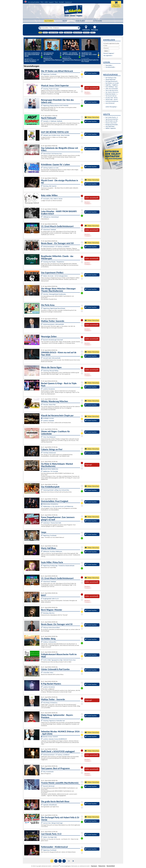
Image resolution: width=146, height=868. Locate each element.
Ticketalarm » (88, 94)
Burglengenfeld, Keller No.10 (51, 599)
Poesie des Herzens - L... (112, 94)
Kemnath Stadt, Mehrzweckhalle (52, 358)
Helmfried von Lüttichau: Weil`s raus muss (89, 55)
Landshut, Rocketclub (49, 389)
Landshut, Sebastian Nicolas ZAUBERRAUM (55, 739)
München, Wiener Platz (49, 405)
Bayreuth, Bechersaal (49, 786)
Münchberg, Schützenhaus (50, 703)
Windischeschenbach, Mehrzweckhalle (53, 324)
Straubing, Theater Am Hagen (51, 89)
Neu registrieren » (108, 55)
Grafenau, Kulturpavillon (50, 642)
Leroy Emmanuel (110, 103)
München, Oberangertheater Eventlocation (55, 294)
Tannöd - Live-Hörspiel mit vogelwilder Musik (70, 54)
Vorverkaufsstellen (34, 2)
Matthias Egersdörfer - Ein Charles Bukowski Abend (32, 55)
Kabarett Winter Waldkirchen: (50, 469)
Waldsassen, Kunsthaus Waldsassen (53, 551)
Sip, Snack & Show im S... (112, 92)
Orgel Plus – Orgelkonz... (112, 85)
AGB (46, 2)
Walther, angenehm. (111, 128)
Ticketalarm (80, 21)
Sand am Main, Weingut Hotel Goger (53, 823)
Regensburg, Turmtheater (50, 74)
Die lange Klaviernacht (111, 81)
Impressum (68, 2)
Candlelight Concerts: (48, 418)
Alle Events (49, 21)
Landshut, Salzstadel (49, 421)
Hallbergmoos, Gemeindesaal (51, 217)
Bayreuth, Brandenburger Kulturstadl (53, 340)
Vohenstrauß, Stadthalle (49, 230)
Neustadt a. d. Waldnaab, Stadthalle (53, 121)
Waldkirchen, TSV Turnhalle (50, 471)
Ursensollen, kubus (48, 673)
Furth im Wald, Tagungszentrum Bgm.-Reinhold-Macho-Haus (59, 660)
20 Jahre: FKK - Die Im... (112, 98)
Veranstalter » (109, 65)
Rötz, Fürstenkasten (48, 772)
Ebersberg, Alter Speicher (50, 186)
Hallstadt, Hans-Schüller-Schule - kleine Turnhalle (56, 135)
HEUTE (65, 21)
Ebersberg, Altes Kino (49, 613)
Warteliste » (87, 92)
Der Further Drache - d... (112, 117)
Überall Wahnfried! (110, 79)
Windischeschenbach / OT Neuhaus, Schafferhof (56, 246)
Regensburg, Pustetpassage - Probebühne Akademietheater (59, 566)
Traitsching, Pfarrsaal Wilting (51, 371)
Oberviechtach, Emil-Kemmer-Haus (53, 154)
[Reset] (79, 28)
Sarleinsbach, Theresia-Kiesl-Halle (52, 523)
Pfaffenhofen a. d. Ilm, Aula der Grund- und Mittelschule (58, 506)
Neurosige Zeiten (110, 126)
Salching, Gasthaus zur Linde (51, 168)
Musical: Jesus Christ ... (112, 123)
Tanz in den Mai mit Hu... (112, 90)
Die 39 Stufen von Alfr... (112, 121)
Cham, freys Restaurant (49, 437)
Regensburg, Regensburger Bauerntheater (54, 308)
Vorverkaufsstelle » (110, 67)
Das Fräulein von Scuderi (112, 83)
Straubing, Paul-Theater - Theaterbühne (54, 262)
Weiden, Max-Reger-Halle (50, 837)
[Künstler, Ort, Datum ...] (59, 28)
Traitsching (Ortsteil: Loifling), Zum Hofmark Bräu (56, 490)
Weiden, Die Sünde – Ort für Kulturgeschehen (55, 276)
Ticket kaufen (91, 73)
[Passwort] (111, 48)
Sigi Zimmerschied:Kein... (112, 119)
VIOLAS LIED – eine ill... (112, 99)
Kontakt (61, 2)
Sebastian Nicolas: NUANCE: (50, 737)
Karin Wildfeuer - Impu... (112, 87)
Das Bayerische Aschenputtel (49, 54)
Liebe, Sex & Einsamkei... (112, 89)
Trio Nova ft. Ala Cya (111, 96)
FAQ (42, 2)
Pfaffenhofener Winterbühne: (50, 504)
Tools (56, 2)
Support (51, 2)
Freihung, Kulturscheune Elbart (51, 627)
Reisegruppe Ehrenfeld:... (112, 125)
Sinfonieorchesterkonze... (112, 101)
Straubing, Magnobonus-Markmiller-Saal (54, 721)
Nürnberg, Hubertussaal (49, 453)
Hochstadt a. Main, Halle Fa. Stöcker (53, 199)
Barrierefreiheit (111, 866)
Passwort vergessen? (109, 53)
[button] (106, 51)
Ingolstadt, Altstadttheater (50, 805)
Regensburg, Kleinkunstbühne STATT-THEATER (56, 105)
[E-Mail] (111, 46)
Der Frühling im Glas (111, 78)
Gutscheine (98, 21)
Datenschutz (102, 866)
